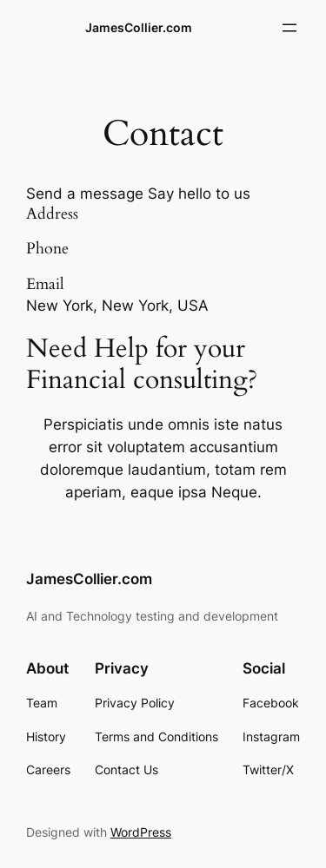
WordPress (141, 832)
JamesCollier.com (139, 27)
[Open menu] (289, 28)
